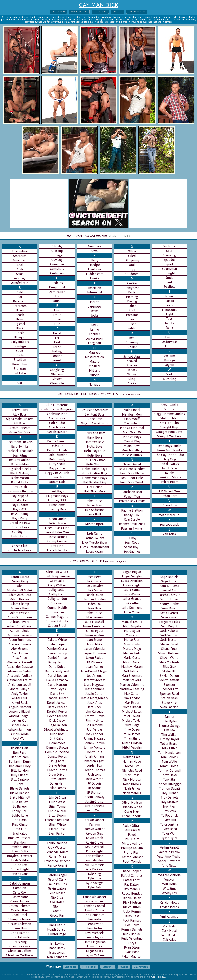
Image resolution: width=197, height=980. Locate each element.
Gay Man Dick (98, 5)
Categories (100, 12)
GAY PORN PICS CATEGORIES (98, 236)
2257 (164, 977)
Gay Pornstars (137, 12)
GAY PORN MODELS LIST (98, 561)
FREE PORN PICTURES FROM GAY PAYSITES (99, 394)
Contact (155, 977)
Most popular (79, 12)
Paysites (117, 12)
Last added (58, 12)
